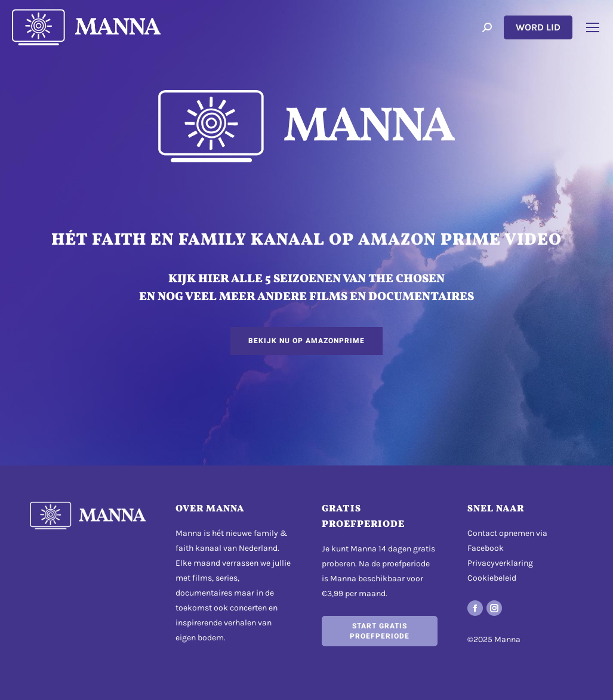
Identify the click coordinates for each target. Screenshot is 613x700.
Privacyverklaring (500, 563)
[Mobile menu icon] (593, 27)
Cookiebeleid (492, 578)
